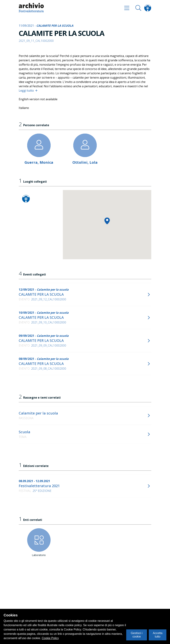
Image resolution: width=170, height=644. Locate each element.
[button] (107, 221)
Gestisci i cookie (137, 635)
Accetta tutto (157, 635)
